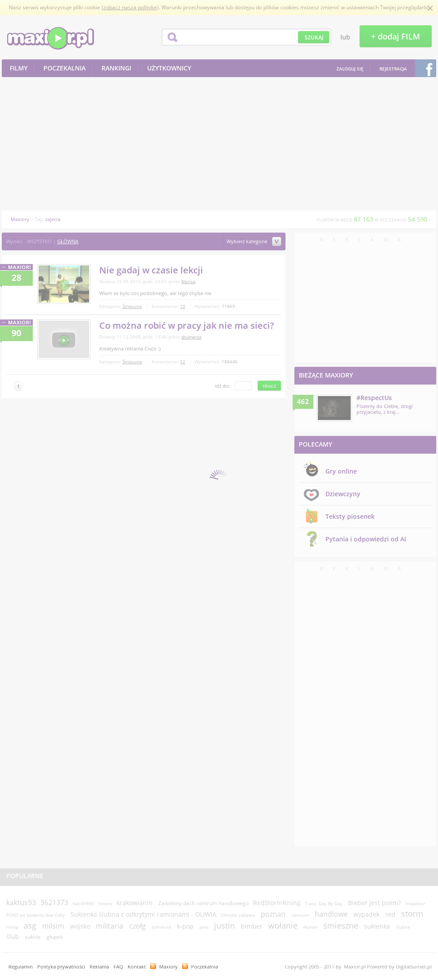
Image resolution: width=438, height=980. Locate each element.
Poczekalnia (205, 966)
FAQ (118, 966)
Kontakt (137, 966)
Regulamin (21, 966)
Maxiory (168, 966)
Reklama (99, 966)
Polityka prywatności (61, 966)
